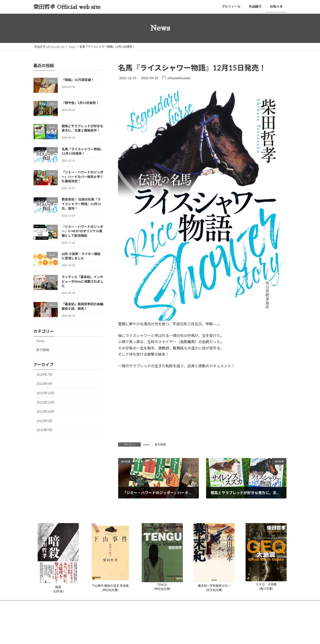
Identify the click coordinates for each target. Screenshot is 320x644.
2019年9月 (44, 430)
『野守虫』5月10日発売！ (80, 103)
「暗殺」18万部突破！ (78, 80)
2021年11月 (45, 402)
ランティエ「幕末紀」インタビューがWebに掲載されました (83, 281)
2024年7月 (44, 374)
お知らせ (89, 604)
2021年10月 (45, 411)
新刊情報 (160, 445)
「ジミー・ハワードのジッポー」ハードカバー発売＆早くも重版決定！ (82, 177)
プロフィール (46, 604)
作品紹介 (69, 604)
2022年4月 (44, 384)
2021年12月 (45, 393)
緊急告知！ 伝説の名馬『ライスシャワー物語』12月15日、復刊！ (81, 204)
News (147, 445)
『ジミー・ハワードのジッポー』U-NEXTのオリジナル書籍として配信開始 (82, 231)
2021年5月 (44, 421)
